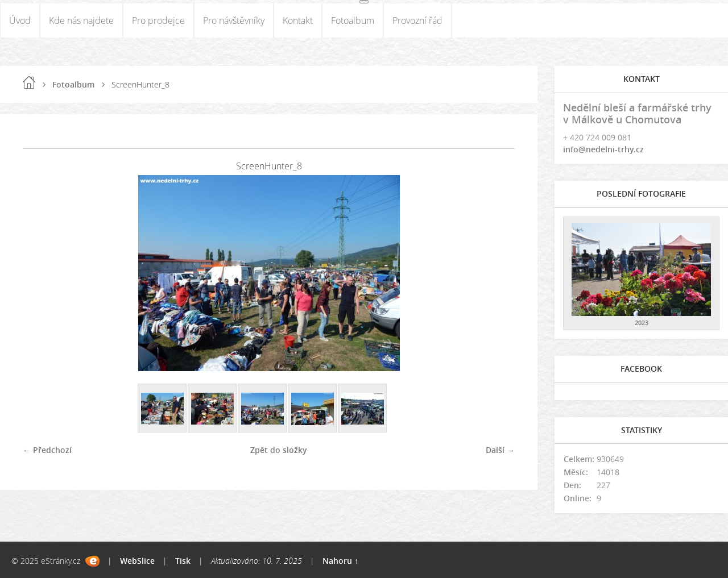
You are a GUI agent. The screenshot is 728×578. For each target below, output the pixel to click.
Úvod (20, 20)
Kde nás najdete (81, 20)
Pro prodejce (158, 20)
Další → (500, 450)
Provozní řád (417, 20)
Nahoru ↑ (340, 561)
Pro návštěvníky (234, 20)
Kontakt (298, 20)
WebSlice (137, 561)
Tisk (183, 561)
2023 (642, 323)
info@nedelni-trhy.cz (603, 149)
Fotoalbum (353, 20)
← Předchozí (47, 450)
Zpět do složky (279, 450)
